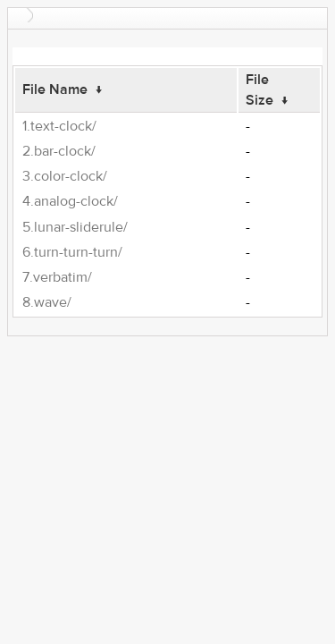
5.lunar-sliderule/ (75, 227)
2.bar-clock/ (59, 151)
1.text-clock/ (59, 126)
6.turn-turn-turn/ (72, 252)
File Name (55, 89)
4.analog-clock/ (70, 201)
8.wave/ (47, 302)
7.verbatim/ (57, 277)
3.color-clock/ (65, 176)
